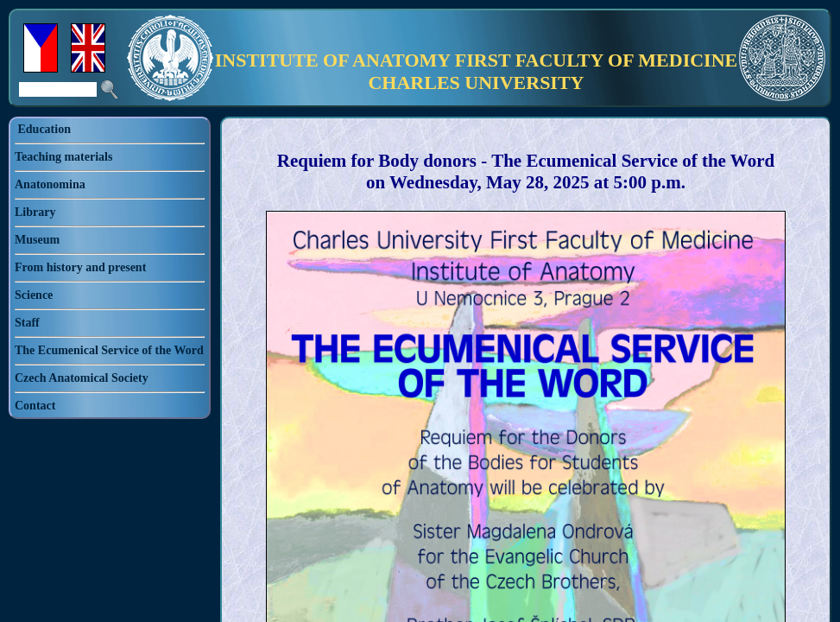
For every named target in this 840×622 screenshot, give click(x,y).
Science (34, 295)
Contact (35, 406)
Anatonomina (50, 184)
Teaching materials (63, 157)
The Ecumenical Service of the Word (109, 350)
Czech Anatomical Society (82, 378)
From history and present (80, 267)
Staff (27, 323)
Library (35, 212)
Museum (37, 240)
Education (44, 129)
